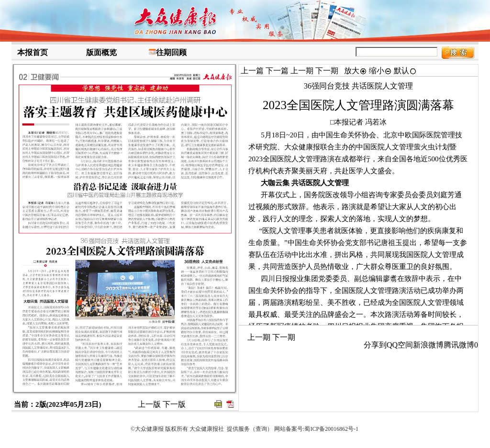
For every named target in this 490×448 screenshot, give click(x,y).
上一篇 (252, 71)
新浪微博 (428, 345)
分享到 (375, 345)
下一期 (327, 71)
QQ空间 (400, 345)
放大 (356, 71)
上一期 (302, 71)
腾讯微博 (459, 345)
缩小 (380, 71)
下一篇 (277, 71)
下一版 (174, 404)
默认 (405, 71)
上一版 (149, 404)
